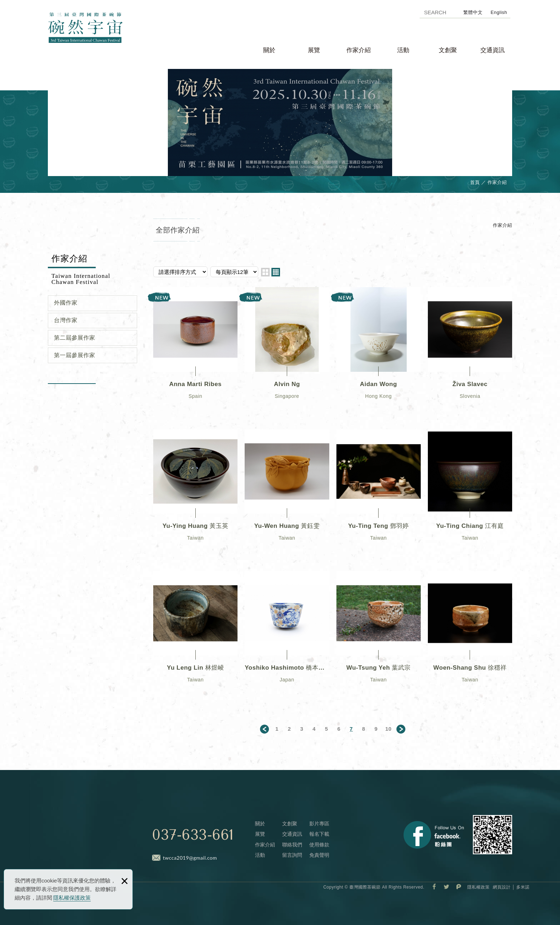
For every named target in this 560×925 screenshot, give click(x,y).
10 (389, 729)
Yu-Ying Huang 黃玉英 (195, 493)
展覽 (314, 50)
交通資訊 (492, 50)
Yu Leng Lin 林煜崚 (195, 635)
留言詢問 (292, 855)
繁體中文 (473, 12)
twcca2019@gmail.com (190, 858)
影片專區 (319, 824)
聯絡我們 (292, 845)
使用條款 (319, 845)
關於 (269, 50)
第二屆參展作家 (75, 338)
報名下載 (319, 834)
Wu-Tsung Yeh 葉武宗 (379, 635)
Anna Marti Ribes (195, 351)
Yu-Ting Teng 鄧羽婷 (379, 493)
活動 (403, 50)
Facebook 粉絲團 (434, 835)
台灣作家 (66, 320)
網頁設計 (502, 887)
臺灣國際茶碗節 (94, 38)
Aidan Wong (379, 351)
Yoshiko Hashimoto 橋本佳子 (287, 635)
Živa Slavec (470, 351)
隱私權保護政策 (72, 898)
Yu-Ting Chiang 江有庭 (470, 493)
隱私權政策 (478, 887)
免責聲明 (319, 855)
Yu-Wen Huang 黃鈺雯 (287, 493)
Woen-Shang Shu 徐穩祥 (470, 635)
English (499, 12)
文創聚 (448, 50)
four (276, 272)
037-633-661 (193, 835)
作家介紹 (359, 50)
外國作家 (66, 303)
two (265, 272)
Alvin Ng (287, 351)
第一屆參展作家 (75, 355)
